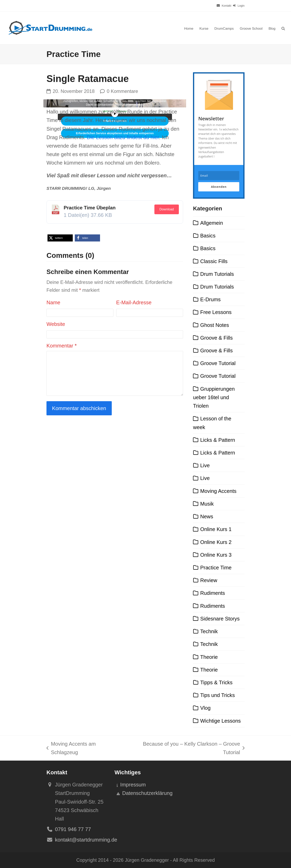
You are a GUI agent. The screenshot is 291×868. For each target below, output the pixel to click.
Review (209, 580)
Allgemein (212, 223)
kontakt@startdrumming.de (86, 840)
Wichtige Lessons (221, 721)
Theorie (209, 657)
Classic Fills (214, 261)
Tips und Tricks (218, 695)
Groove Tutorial (218, 363)
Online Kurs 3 (216, 555)
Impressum (133, 785)
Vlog (205, 708)
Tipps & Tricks (216, 682)
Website (56, 324)
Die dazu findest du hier (123, 137)
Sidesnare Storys (220, 619)
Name (53, 302)
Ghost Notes (215, 325)
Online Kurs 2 (216, 542)
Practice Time (216, 568)
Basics (208, 236)
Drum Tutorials (217, 274)
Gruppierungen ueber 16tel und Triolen (214, 397)
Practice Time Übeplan (90, 208)
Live (205, 465)
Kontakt (226, 6)
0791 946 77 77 (73, 829)
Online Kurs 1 (216, 529)
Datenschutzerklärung (147, 793)
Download (167, 209)
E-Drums (210, 299)
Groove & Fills (217, 338)
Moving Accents (218, 491)
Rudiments (213, 593)
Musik (207, 504)
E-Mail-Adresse (134, 302)
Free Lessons (216, 312)
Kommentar (62, 346)
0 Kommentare (122, 91)
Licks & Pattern (218, 440)
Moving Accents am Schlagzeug (71, 749)
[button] (283, 28)
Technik (209, 631)
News (207, 516)
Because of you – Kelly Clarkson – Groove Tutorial (186, 749)
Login (241, 6)
